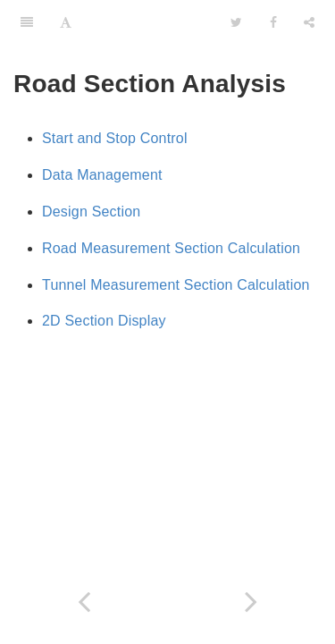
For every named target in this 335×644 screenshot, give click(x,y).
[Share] (309, 22)
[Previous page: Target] (84, 602)
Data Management (102, 175)
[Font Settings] (66, 22)
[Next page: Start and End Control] (252, 602)
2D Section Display (104, 321)
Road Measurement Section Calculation (171, 248)
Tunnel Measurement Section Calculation (176, 285)
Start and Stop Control (115, 138)
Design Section (91, 212)
